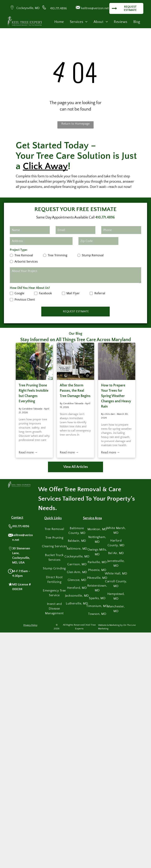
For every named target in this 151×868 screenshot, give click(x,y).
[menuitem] (59, 22)
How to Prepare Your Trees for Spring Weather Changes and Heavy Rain (116, 396)
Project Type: (19, 250)
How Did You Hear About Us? (30, 288)
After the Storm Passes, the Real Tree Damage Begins (75, 391)
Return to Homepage (75, 124)
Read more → (28, 452)
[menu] (142, 13)
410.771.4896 (58, 8)
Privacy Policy (30, 625)
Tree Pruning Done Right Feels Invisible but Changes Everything (34, 393)
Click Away (45, 166)
